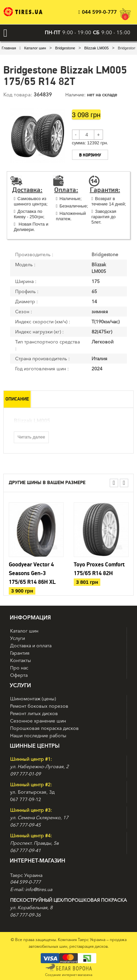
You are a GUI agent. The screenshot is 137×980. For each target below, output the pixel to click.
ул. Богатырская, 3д (32, 792)
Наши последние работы (38, 736)
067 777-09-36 (25, 915)
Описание (17, 399)
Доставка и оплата (31, 646)
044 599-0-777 (98, 12)
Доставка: (27, 190)
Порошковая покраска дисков (44, 728)
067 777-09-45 (25, 825)
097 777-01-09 (25, 774)
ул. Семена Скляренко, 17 (39, 818)
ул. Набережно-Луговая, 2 (39, 766)
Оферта (19, 675)
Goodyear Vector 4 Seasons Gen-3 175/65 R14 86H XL (32, 573)
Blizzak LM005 (96, 48)
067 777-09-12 (26, 799)
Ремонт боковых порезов (39, 706)
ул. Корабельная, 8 (31, 907)
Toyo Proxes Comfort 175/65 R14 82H (99, 569)
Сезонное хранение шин (38, 721)
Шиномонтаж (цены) (33, 699)
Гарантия (20, 653)
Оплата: (66, 190)
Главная (9, 48)
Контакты (21, 660)
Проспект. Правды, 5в (35, 843)
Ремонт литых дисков (34, 713)
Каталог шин (35, 48)
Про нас (19, 668)
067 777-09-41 (25, 850)
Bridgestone (65, 48)
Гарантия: (105, 190)
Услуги (18, 638)
